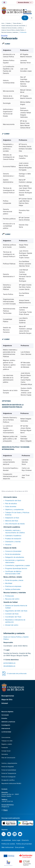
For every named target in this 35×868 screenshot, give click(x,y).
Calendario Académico (13, 536)
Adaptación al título (12, 518)
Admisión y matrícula (8, 722)
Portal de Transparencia (9, 773)
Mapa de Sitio (7, 699)
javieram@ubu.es (9, 663)
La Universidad (6, 732)
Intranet (5, 703)
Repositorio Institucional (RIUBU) (11, 783)
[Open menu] (32, 18)
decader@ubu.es (9, 666)
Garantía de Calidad (10, 602)
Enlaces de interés (10, 548)
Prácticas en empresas (13, 586)
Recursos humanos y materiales (10, 32)
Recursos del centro (12, 599)
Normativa (5, 754)
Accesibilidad (6, 840)
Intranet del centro (12, 625)
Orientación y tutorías (13, 542)
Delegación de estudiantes (15, 557)
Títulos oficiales (17, 23)
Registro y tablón (7, 744)
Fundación (5, 747)
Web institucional (8, 847)
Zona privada (20, 847)
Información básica (10, 497)
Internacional (6, 728)
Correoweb (5, 715)
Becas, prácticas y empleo (13, 577)
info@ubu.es (5, 807)
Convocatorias (6, 737)
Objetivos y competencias (14, 509)
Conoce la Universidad (13, 551)
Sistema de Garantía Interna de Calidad (16, 607)
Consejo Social (6, 751)
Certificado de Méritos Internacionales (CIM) (13, 573)
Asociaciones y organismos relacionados (15, 561)
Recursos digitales (7, 712)
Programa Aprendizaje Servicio (16, 568)
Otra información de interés (15, 524)
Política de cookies (8, 844)
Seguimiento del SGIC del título (16, 611)
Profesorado (10, 596)
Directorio (25, 840)
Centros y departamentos (9, 763)
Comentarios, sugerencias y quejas (18, 565)
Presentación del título (13, 501)
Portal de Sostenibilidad (9, 770)
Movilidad (9, 583)
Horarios (8, 545)
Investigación (6, 725)
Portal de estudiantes (13, 554)
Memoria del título (12, 521)
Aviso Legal (16, 840)
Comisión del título (12, 614)
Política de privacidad (24, 844)
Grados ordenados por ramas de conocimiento (13, 26)
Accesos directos (23, 2)
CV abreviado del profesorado (17, 673)
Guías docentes (11, 506)
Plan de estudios (11, 503)
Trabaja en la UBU (7, 741)
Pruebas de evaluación (13, 539)
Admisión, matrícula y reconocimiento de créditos (15, 531)
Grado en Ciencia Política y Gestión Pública (13, 30)
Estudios (9, 23)
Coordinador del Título (13, 617)
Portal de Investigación (8, 777)
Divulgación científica (8, 780)
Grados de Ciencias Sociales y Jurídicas (12, 28)
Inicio (3, 23)
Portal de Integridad (8, 767)
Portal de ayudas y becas (14, 580)
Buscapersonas (8, 696)
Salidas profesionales (13, 589)
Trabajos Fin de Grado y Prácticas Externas (17, 514)
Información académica (12, 527)
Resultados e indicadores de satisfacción (15, 621)
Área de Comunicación (8, 758)
